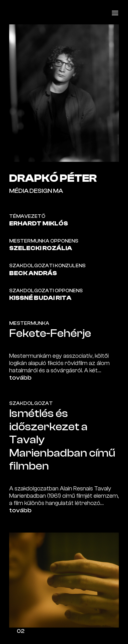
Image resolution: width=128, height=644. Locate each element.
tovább (20, 378)
